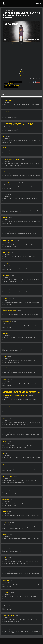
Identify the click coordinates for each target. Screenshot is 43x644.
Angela (4, 442)
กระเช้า (4, 558)
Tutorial (29, 79)
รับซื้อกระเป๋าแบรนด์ (7, 252)
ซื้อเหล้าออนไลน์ (6, 592)
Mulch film (5, 546)
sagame (4, 380)
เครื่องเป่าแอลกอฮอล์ (7, 465)
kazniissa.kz (6, 581)
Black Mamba (12, 82)
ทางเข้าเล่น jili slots (7, 112)
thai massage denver (8, 241)
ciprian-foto (15, 10)
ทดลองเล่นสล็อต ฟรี (7, 322)
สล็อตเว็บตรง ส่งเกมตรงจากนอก (9, 310)
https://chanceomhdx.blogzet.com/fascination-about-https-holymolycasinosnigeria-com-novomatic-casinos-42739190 (18, 124)
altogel (4, 356)
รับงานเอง (5, 534)
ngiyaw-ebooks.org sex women (10, 171)
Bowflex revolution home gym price (11, 287)
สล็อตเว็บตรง (5, 148)
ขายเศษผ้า (5, 229)
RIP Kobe (6, 87)
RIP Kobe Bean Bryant (8, 44)
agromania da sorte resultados (10, 183)
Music (22, 76)
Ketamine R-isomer (7, 100)
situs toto (5, 511)
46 (36, 79)
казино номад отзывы (8, 627)
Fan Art (12, 84)
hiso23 (4, 569)
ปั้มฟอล (4, 419)
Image (22, 71)
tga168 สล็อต (6, 523)
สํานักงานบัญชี (6, 333)
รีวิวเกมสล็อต (5, 368)
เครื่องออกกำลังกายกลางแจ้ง (8, 615)
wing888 (5, 217)
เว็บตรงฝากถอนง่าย (7, 407)
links (4, 345)
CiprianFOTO (7, 84)
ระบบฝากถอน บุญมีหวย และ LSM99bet (11, 160)
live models (5, 299)
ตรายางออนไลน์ (6, 604)
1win (4, 453)
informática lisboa (7, 476)
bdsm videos (6, 275)
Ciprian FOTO (18, 82)
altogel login (6, 206)
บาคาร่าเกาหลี (6, 500)
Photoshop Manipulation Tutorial (12, 85)
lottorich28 (5, 264)
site (3, 136)
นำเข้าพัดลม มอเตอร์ (7, 488)
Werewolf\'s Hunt (7, 430)
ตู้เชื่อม (4, 194)
